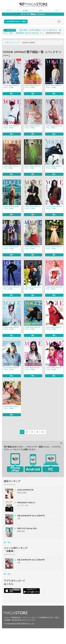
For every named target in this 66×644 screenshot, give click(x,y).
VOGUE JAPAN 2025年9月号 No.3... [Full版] (54, 167)
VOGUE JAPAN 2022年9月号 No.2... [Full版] (11, 328)
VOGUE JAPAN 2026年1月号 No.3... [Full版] (32, 127)
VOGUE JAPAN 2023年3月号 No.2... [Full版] (11, 248)
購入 (12, 94)
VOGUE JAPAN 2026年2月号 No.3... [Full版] (11, 127)
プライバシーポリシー (30, 618)
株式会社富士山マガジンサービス (24, 620)
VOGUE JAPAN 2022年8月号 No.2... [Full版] (32, 328)
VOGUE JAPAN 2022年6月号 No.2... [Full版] (11, 369)
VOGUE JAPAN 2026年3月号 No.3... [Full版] (54, 86)
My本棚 (25, 11)
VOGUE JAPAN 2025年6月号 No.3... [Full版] (54, 207)
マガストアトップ (12, 43)
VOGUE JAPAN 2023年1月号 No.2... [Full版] (54, 248)
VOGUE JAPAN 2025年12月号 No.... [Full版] (54, 127)
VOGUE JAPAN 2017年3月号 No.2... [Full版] (11, 408)
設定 (41, 11)
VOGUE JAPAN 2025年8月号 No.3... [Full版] (11, 207)
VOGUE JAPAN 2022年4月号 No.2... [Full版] (54, 369)
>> (43, 432)
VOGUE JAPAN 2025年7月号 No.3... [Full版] (32, 207)
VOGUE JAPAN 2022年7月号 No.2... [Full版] (54, 328)
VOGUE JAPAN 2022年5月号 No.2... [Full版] (32, 369)
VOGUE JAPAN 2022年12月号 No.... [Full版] (12, 288)
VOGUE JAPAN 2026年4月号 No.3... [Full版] (32, 86)
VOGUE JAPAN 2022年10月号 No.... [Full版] (54, 288)
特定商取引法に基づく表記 (49, 618)
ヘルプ (56, 11)
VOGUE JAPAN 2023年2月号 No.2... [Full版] (32, 248)
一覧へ (8, 542)
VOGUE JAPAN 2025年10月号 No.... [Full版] (33, 167)
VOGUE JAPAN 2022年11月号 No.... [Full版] (33, 288)
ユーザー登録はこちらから (33, 14)
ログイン (10, 11)
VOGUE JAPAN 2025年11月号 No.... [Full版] (12, 167)
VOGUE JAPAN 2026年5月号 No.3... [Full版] (11, 86)
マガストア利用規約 (11, 618)
